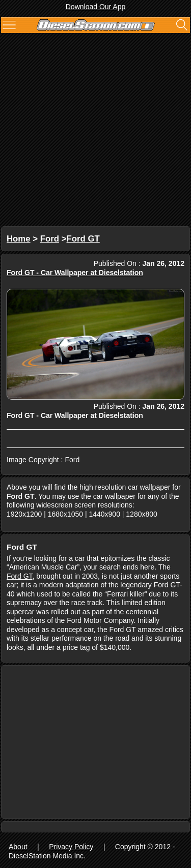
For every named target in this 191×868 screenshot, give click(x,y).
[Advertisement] (95, 131)
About (18, 847)
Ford (50, 239)
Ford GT (83, 239)
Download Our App (96, 7)
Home (19, 239)
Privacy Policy (71, 847)
